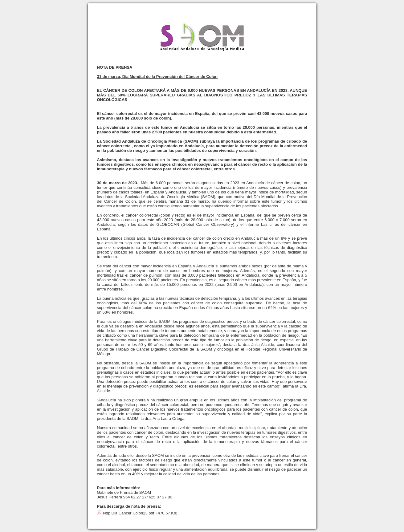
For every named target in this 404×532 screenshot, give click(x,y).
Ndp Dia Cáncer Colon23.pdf (129, 513)
